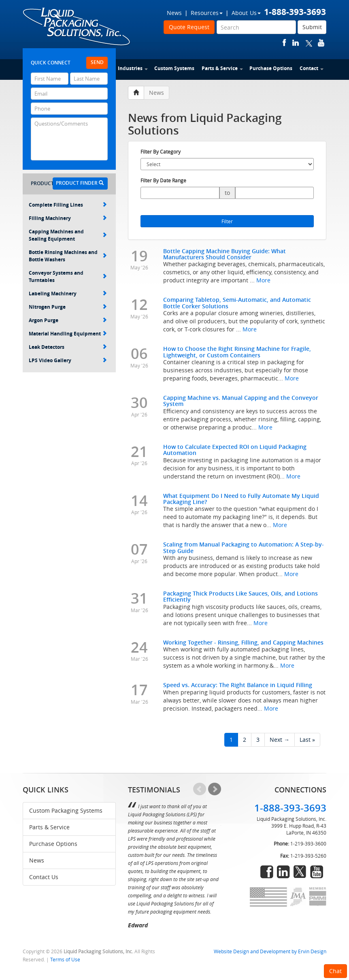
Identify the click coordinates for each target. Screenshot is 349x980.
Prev (200, 789)
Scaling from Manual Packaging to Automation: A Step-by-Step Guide (244, 547)
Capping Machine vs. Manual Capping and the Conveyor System (241, 401)
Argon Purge (68, 320)
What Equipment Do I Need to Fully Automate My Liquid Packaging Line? (241, 499)
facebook (284, 43)
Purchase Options (271, 68)
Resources (207, 13)
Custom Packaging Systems (66, 810)
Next (215, 789)
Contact (312, 68)
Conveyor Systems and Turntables (68, 276)
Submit (312, 27)
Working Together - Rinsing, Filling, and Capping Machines (243, 642)
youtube (321, 43)
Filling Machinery (68, 218)
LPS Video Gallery (68, 360)
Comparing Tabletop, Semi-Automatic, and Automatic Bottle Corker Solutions (237, 303)
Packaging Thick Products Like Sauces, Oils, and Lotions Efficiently (240, 596)
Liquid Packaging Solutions (77, 27)
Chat (335, 971)
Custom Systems (174, 68)
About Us (246, 13)
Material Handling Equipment (68, 334)
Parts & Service (222, 68)
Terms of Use (65, 960)
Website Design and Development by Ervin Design (270, 951)
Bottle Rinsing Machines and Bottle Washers (68, 256)
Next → (280, 740)
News (174, 13)
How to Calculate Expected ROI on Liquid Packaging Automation (235, 450)
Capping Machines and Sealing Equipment (68, 235)
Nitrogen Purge (68, 307)
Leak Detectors (68, 347)
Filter (227, 221)
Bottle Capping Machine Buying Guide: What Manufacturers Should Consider (225, 254)
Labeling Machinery (68, 294)
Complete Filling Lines (68, 205)
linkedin (296, 43)
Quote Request (189, 27)
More (263, 280)
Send (97, 62)
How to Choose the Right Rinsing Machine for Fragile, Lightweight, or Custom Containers (237, 352)
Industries (133, 68)
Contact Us (44, 877)
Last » (307, 740)
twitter (309, 43)
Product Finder (80, 183)
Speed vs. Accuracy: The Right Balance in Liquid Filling (238, 685)
